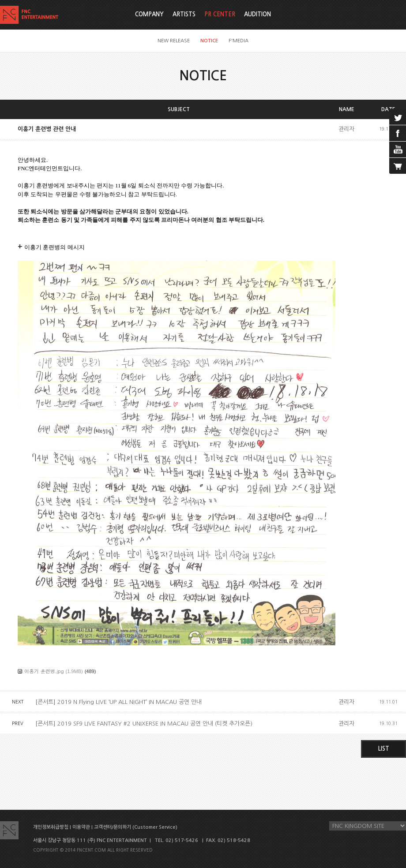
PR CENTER (220, 14)
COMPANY (149, 14)
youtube (398, 150)
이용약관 (81, 827)
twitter (398, 117)
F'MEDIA (239, 41)
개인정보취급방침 (51, 827)
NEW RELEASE (174, 41)
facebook (398, 133)
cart (398, 166)
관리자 (346, 129)
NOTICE (209, 41)
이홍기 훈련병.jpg (44, 671)
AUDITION (258, 14)
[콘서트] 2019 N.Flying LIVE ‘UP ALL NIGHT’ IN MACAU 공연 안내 (118, 702)
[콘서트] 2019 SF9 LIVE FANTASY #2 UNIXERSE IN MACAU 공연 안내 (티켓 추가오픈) (144, 724)
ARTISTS (184, 14)
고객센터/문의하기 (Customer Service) (136, 827)
